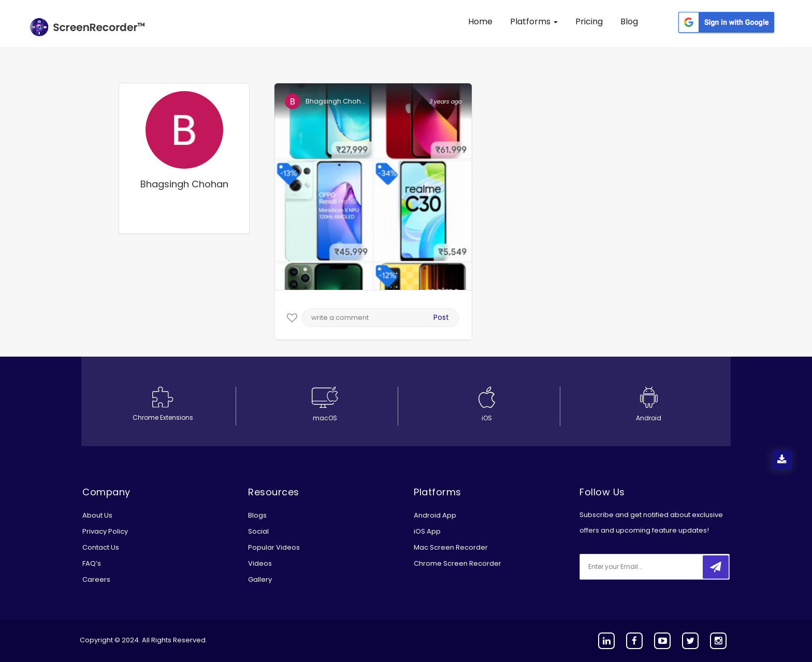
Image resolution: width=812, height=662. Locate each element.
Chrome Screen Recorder (458, 563)
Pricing (589, 21)
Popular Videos (274, 547)
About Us (97, 515)
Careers (96, 579)
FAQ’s (92, 563)
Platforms (534, 21)
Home (480, 21)
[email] (648, 567)
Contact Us (101, 547)
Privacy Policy (105, 531)
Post (441, 317)
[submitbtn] (716, 567)
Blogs (257, 515)
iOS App (427, 531)
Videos (260, 563)
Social (258, 531)
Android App (435, 515)
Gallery (260, 579)
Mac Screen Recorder (451, 547)
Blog (629, 21)
